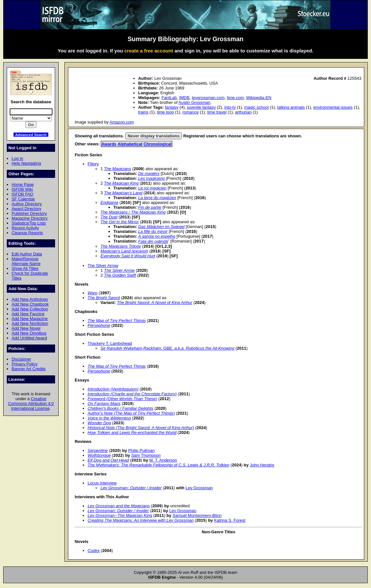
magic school (257, 107)
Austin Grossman (194, 102)
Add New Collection (30, 309)
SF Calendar (23, 199)
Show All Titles (25, 268)
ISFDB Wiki (22, 189)
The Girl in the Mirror (120, 222)
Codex (94, 551)
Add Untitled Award (29, 338)
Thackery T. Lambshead (110, 343)
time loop (165, 112)
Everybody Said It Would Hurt (128, 256)
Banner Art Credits (29, 369)
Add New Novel (26, 328)
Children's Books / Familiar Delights (120, 408)
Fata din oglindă (153, 241)
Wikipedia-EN (259, 98)
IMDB (184, 98)
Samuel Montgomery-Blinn (197, 515)
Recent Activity (25, 228)
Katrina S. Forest (230, 520)
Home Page (23, 184)
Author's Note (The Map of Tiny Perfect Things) (131, 413)
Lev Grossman (199, 488)
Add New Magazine (30, 319)
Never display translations (153, 136)
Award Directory (26, 209)
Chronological (158, 144)
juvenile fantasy (201, 107)
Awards (109, 144)
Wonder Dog (99, 423)
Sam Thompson (146, 455)
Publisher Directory (29, 213)
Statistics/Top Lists (29, 223)
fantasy (172, 107)
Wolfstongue (99, 455)
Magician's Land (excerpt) (124, 251)
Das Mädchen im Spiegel (161, 227)
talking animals (291, 107)
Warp (93, 293)
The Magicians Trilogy (121, 246)
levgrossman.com (208, 98)
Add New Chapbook (30, 304)
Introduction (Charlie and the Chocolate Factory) (132, 394)
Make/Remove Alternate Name (26, 261)
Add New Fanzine (28, 314)
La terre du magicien (157, 198)
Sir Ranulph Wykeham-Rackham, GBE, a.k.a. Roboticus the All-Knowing (167, 348)
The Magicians (118, 169)
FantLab (169, 98)
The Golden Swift (120, 275)
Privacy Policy (25, 364)
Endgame (109, 202)
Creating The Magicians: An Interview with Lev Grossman (141, 520)
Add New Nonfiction (30, 323)
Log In (17, 158)
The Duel (109, 217)
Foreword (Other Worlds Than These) (122, 399)
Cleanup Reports (27, 233)
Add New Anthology (30, 299)
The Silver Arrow (103, 266)
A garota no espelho (157, 236)
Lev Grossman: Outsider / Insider (131, 488)
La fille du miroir (153, 231)
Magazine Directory (30, 218)
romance (191, 112)
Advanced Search (31, 135)
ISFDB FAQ (23, 194)
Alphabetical (130, 144)
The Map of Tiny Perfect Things (117, 321)
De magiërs (149, 174)
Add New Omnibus (29, 333)
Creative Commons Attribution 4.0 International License (31, 404)
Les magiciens (152, 178)
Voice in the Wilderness (109, 418)
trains (143, 112)
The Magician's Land (123, 193)
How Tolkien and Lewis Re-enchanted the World (132, 432)
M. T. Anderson (163, 460)
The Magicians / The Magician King (133, 212)
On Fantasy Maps (104, 404)
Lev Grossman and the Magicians (119, 506)
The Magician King (121, 183)
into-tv (230, 107)
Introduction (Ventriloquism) (113, 389)
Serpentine (98, 450)
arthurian (243, 112)
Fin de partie (150, 207)
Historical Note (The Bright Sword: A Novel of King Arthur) (141, 428)
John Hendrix (262, 465)
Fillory (93, 164)
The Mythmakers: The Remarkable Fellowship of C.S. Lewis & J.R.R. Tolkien (158, 465)
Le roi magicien (152, 188)
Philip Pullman (141, 450)
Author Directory (27, 204)
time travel (217, 112)
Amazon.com (122, 122)
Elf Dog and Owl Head (108, 460)
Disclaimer (21, 359)
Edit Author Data (27, 254)
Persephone (99, 325)
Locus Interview (102, 483)
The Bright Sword (104, 298)
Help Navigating (26, 163)
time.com (236, 98)
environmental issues (333, 107)
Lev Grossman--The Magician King (120, 515)
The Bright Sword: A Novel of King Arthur (155, 303)
